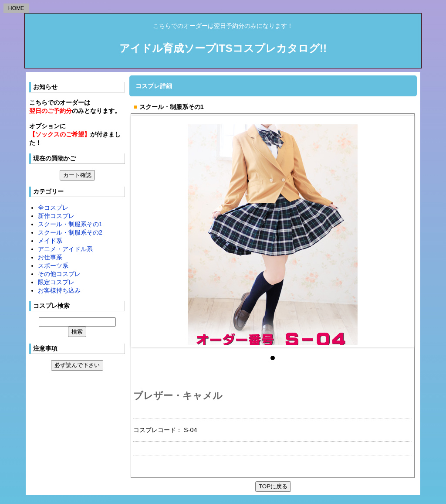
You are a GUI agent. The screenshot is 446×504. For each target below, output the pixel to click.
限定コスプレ (56, 282)
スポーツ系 (53, 266)
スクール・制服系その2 (70, 232)
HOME (16, 8)
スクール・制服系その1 (70, 224)
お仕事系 (50, 257)
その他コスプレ (59, 274)
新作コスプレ (56, 216)
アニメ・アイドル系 (65, 249)
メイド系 (50, 241)
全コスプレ (53, 208)
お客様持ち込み (59, 290)
